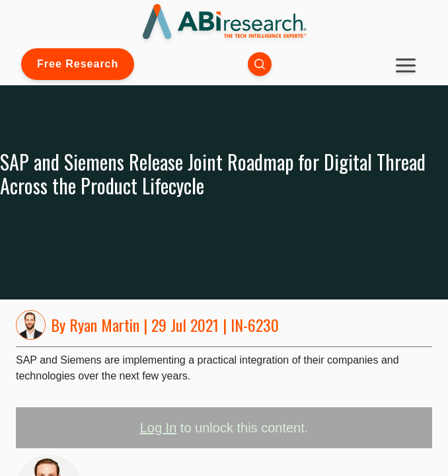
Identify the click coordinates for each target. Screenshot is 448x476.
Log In (159, 428)
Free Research (78, 64)
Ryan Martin (104, 325)
